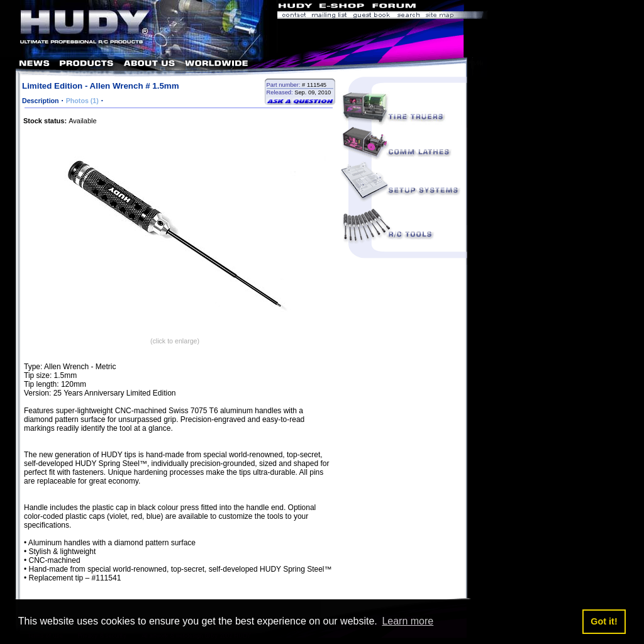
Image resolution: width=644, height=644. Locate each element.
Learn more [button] (408, 621)
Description (41, 101)
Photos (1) (82, 101)
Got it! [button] (604, 621)
